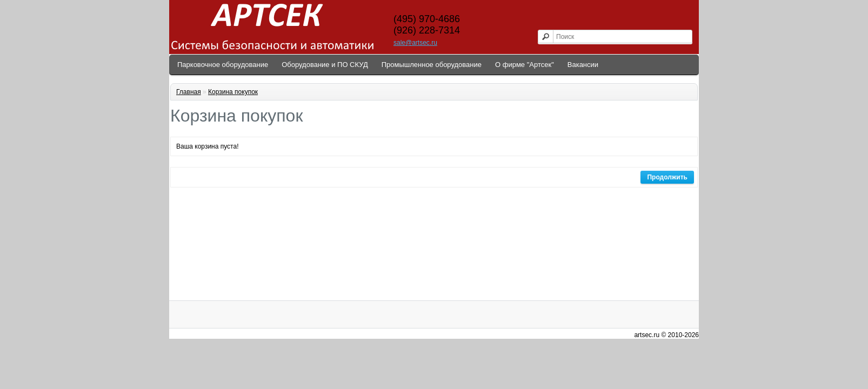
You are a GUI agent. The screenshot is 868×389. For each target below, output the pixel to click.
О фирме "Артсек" (525, 65)
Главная (189, 92)
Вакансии (583, 65)
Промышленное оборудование (432, 65)
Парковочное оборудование (223, 65)
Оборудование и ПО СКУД (325, 65)
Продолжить (667, 177)
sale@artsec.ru (415, 43)
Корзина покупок (233, 92)
